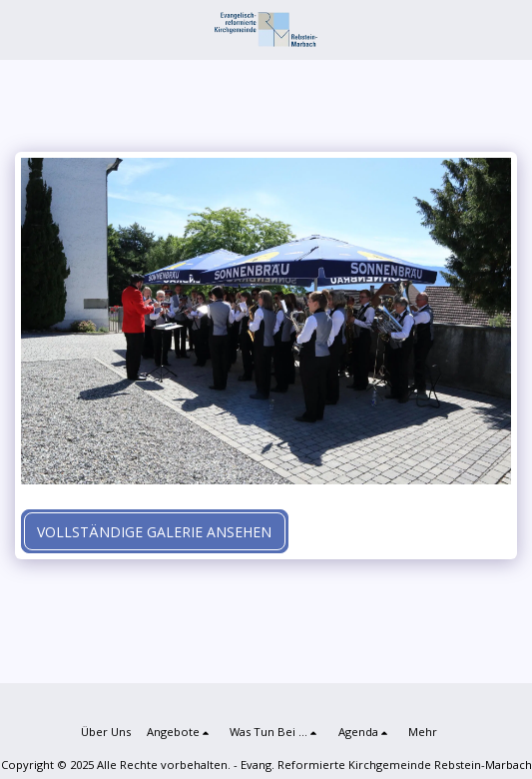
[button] (22, 28)
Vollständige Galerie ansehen (154, 532)
